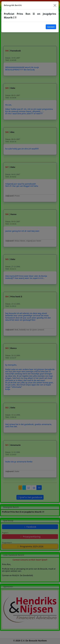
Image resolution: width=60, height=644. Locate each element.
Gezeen (51, 27)
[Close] (55, 5)
